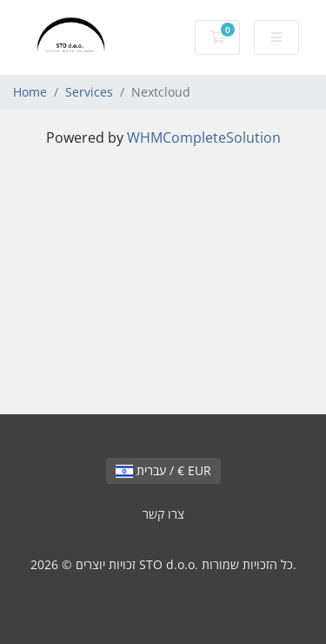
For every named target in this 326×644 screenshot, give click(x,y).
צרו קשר (163, 514)
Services (89, 92)
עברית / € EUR (163, 470)
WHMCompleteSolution (204, 138)
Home (30, 92)
